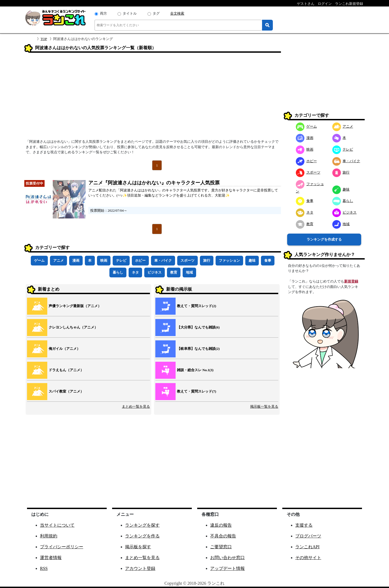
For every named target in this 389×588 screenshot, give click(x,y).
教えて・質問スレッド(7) (197, 391)
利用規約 (49, 536)
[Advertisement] (153, 98)
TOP (44, 39)
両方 (103, 13)
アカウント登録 (140, 568)
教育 (174, 272)
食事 (268, 260)
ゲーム (39, 260)
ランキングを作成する (324, 239)
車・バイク (163, 260)
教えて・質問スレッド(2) (197, 306)
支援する (304, 525)
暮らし (118, 272)
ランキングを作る (142, 536)
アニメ (58, 260)
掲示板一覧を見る (264, 406)
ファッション (229, 260)
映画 (104, 260)
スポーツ (187, 260)
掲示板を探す (138, 547)
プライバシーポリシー (62, 547)
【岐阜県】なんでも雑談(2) (198, 349)
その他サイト (308, 558)
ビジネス (155, 272)
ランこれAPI (307, 547)
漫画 (76, 260)
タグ (156, 13)
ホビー (140, 260)
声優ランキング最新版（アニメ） (75, 306)
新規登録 (351, 281)
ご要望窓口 (221, 547)
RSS (44, 568)
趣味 (252, 260)
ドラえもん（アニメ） (66, 370)
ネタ (135, 272)
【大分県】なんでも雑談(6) (198, 327)
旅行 (207, 260)
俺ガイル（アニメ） (64, 349)
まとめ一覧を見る (136, 406)
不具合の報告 (223, 536)
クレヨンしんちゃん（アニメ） (73, 327)
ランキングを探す (142, 525)
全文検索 (177, 13)
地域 (189, 272)
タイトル (130, 13)
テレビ (121, 260)
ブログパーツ (308, 536)
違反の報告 (221, 525)
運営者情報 (51, 558)
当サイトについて (57, 525)
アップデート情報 (227, 568)
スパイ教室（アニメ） (66, 391)
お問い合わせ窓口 (227, 558)
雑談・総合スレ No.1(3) (195, 370)
